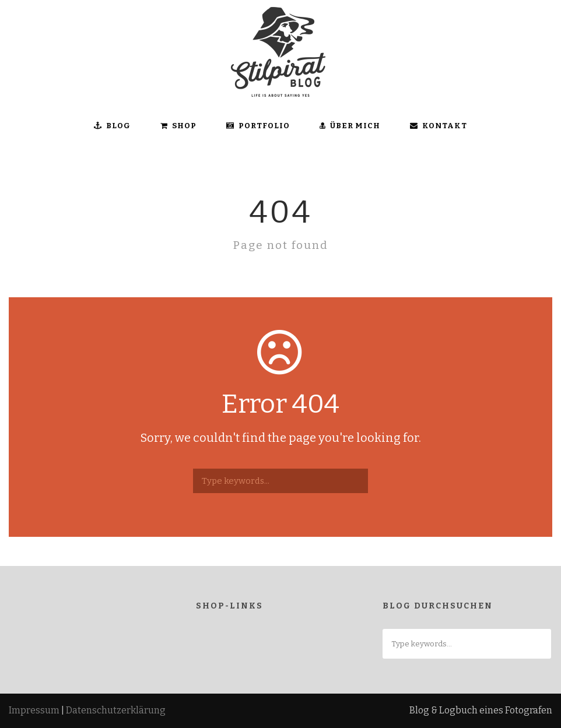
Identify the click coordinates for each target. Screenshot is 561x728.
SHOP (178, 126)
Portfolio (258, 126)
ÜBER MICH (350, 126)
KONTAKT (439, 126)
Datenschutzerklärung (116, 710)
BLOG (112, 126)
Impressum (34, 710)
